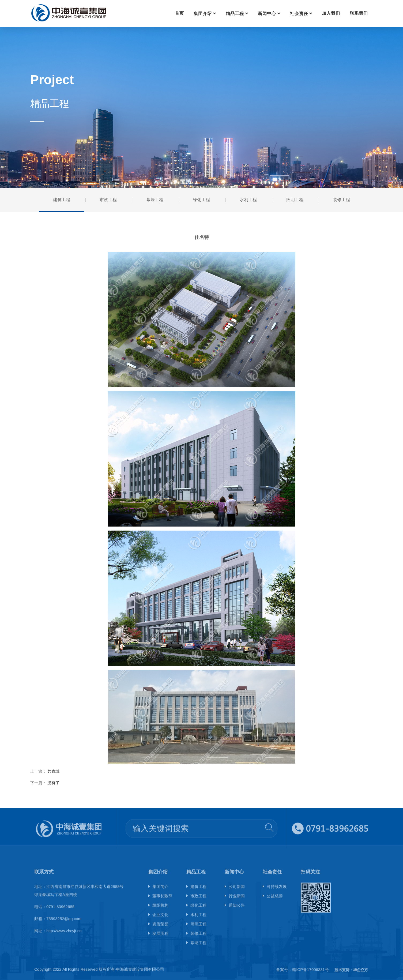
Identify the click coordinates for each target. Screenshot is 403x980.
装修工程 (341, 200)
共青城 (53, 771)
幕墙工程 (155, 200)
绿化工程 (201, 200)
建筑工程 (62, 200)
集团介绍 (203, 14)
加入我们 (331, 13)
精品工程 (235, 14)
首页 (179, 13)
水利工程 (248, 200)
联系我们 (359, 13)
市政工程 (108, 200)
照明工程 (295, 200)
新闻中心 (267, 14)
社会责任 (299, 14)
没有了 (53, 783)
